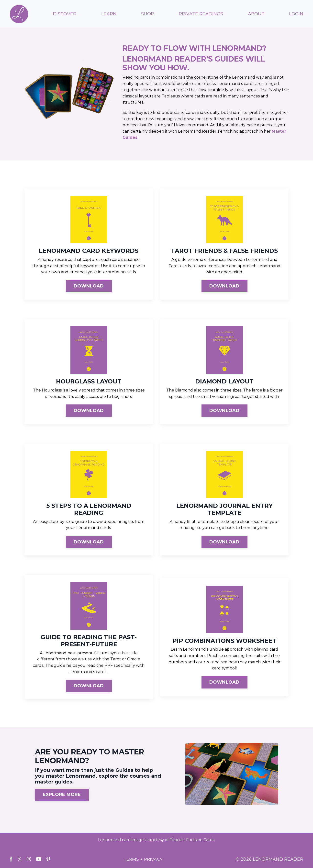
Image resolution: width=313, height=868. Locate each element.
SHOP (148, 14)
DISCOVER (65, 14)
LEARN (109, 14)
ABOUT (256, 14)
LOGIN (296, 14)
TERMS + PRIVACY (143, 859)
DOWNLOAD (89, 286)
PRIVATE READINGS (201, 14)
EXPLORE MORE (62, 795)
